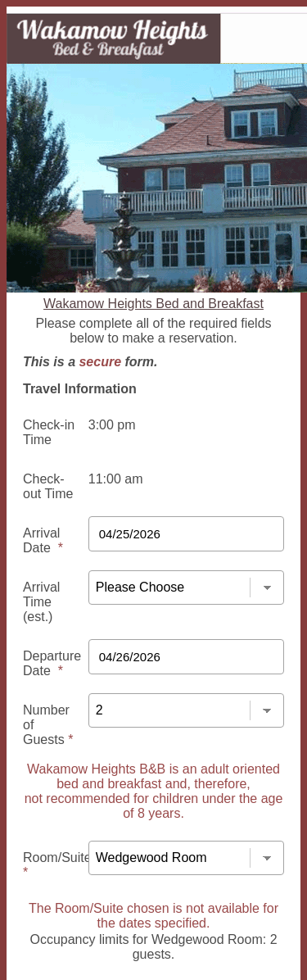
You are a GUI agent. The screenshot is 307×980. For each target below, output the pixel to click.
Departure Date (52, 663)
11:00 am (116, 479)
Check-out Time (48, 486)
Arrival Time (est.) (41, 602)
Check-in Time (49, 432)
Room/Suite (57, 865)
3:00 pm (112, 425)
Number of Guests (48, 725)
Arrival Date (43, 540)
